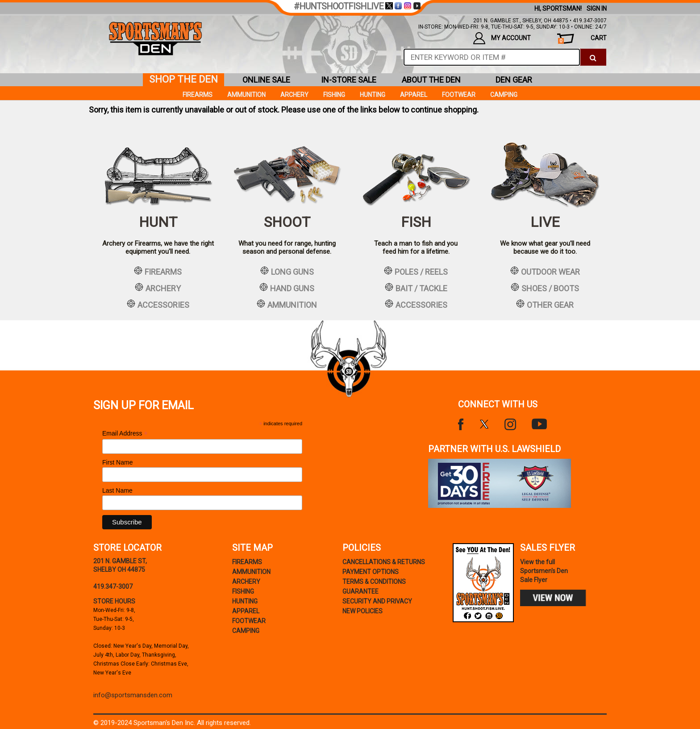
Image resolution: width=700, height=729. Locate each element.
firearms (158, 271)
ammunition (287, 304)
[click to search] (593, 57)
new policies (362, 611)
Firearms (198, 95)
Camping (504, 95)
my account (502, 38)
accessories (158, 304)
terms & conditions (374, 582)
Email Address (125, 434)
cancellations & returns (384, 562)
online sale (266, 80)
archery (158, 288)
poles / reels (416, 271)
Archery (294, 95)
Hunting (373, 95)
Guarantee (360, 591)
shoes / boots (545, 288)
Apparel (414, 95)
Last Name (117, 490)
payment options (371, 572)
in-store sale (349, 80)
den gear (514, 80)
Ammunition (246, 95)
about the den (431, 80)
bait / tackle (416, 288)
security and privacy (377, 601)
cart (582, 39)
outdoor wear (545, 271)
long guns (287, 271)
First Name (117, 462)
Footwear (459, 95)
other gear (545, 304)
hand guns (287, 288)
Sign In (597, 8)
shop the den (183, 79)
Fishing (334, 95)
